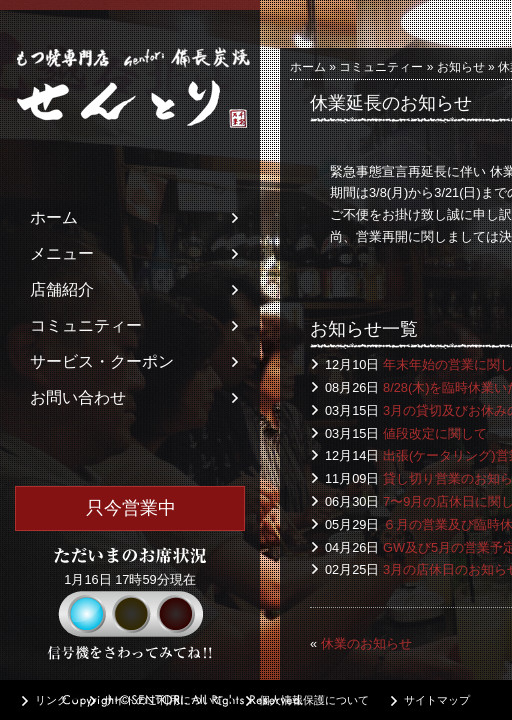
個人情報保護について (314, 700)
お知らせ (461, 67)
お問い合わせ (78, 397)
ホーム (54, 217)
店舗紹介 (62, 289)
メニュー (62, 253)
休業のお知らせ (366, 643)
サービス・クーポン (102, 361)
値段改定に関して (435, 433)
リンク (51, 700)
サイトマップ (437, 700)
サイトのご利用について (163, 700)
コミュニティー (86, 325)
